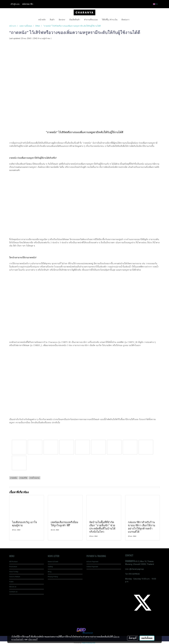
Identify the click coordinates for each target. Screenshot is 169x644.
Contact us (13, 592)
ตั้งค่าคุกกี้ (133, 638)
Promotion (13, 567)
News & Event (53, 562)
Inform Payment (92, 562)
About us (13, 587)
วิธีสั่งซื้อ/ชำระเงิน (110, 19)
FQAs (11, 582)
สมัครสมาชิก (28, 4)
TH (155, 4)
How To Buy (14, 572)
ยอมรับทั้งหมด (147, 638)
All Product (13, 562)
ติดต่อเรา (125, 19)
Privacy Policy (53, 577)
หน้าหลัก (42, 19)
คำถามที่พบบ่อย (91, 19)
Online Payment (92, 567)
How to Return (15, 577)
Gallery (50, 567)
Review (62, 19)
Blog (50, 572)
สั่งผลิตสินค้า (75, 19)
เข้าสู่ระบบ (15, 4)
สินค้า (52, 19)
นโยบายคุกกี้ (33, 639)
